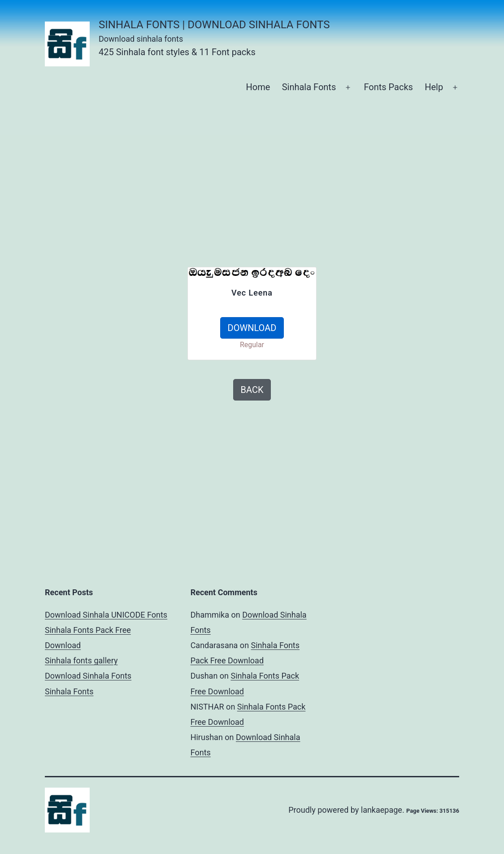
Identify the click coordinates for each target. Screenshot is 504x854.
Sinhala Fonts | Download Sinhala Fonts (214, 25)
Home (258, 87)
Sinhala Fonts (309, 87)
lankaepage (382, 810)
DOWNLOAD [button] (252, 328)
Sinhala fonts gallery (81, 660)
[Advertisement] (274, 173)
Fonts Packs (388, 87)
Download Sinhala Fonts (88, 676)
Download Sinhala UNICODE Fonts (106, 615)
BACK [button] (252, 390)
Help (434, 87)
